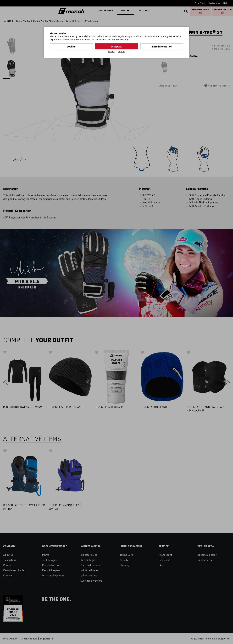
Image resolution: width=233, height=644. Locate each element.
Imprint (122, 51)
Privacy (111, 51)
